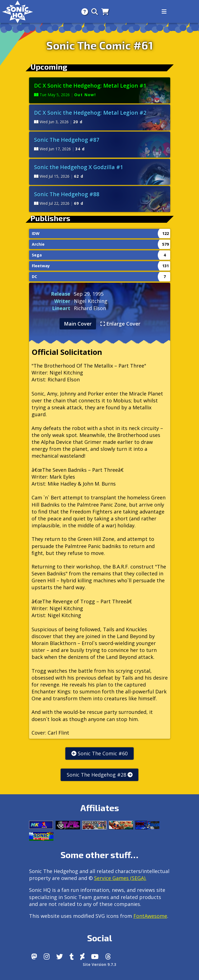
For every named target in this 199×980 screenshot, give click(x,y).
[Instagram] (47, 957)
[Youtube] (95, 957)
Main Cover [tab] (78, 324)
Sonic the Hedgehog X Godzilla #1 (79, 167)
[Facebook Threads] (108, 957)
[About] (83, 11)
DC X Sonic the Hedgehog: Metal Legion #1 (90, 86)
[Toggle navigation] (164, 12)
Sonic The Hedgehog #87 (67, 140)
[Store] (103, 11)
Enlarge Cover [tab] (120, 324)
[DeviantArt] (82, 957)
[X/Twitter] (60, 957)
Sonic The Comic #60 (99, 753)
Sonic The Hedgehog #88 (67, 194)
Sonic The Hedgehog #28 (100, 775)
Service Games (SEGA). (120, 878)
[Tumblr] (72, 957)
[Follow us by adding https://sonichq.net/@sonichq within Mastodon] (34, 957)
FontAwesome (150, 916)
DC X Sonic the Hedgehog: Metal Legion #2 (90, 113)
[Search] (93, 11)
